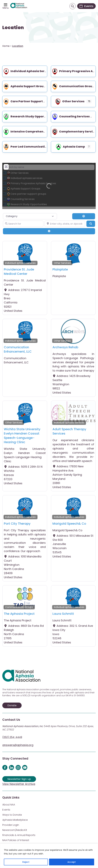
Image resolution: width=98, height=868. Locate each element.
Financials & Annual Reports (19, 835)
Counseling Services (71, 116)
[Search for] (23, 224)
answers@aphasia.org (18, 745)
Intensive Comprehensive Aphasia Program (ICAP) (45, 131)
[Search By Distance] (84, 216)
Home (6, 46)
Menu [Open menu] (6, 8)
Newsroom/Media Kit (15, 830)
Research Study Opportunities (29, 116)
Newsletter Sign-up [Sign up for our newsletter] (19, 779)
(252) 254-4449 (12, 737)
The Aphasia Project (19, 614)
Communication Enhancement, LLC (18, 349)
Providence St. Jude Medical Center (19, 272)
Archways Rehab (65, 347)
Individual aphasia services (28, 71)
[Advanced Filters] (49, 231)
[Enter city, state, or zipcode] (65, 224)
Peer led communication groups (32, 147)
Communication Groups (74, 86)
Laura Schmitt (63, 614)
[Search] (91, 224)
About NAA (9, 805)
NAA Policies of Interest (16, 840)
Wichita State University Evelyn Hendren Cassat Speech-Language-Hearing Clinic (22, 436)
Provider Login (11, 825)
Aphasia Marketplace (15, 820)
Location (13, 28)
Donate (12, 705)
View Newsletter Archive (19, 784)
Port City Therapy (17, 524)
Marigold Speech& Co (69, 524)
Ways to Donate (12, 815)
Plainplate (60, 269)
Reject (26, 862)
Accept (72, 862)
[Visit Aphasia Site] (19, 6)
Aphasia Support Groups (25, 86)
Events (6, 810)
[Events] (86, 6)
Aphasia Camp (70, 147)
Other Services (70, 101)
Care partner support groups (29, 101)
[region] (49, 856)
